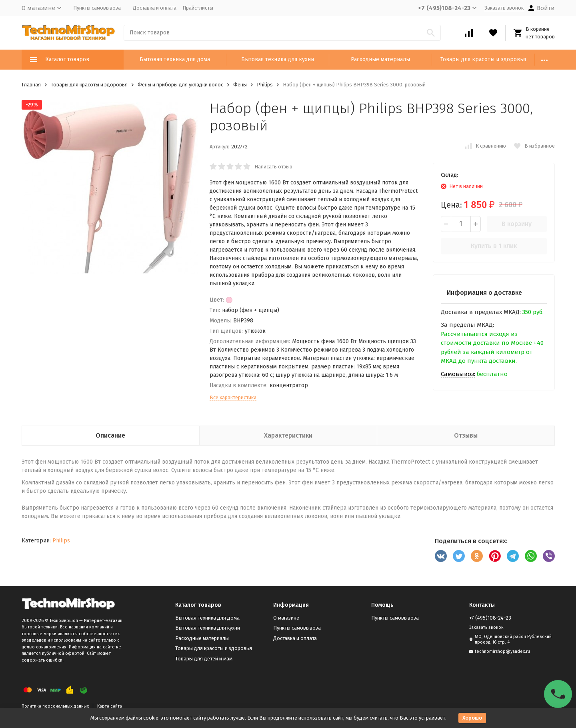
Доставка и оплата (155, 8)
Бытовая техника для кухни (278, 59)
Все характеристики (233, 397)
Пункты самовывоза (97, 8)
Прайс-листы (198, 8)
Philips (265, 85)
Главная (31, 85)
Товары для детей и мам (204, 659)
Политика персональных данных (55, 706)
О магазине (286, 618)
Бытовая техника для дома (175, 59)
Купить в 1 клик (494, 246)
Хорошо (472, 718)
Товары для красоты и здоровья (483, 59)
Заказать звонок (504, 8)
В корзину (517, 224)
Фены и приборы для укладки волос (180, 85)
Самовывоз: (458, 374)
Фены (240, 85)
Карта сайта (110, 706)
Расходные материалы (380, 59)
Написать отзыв (273, 167)
